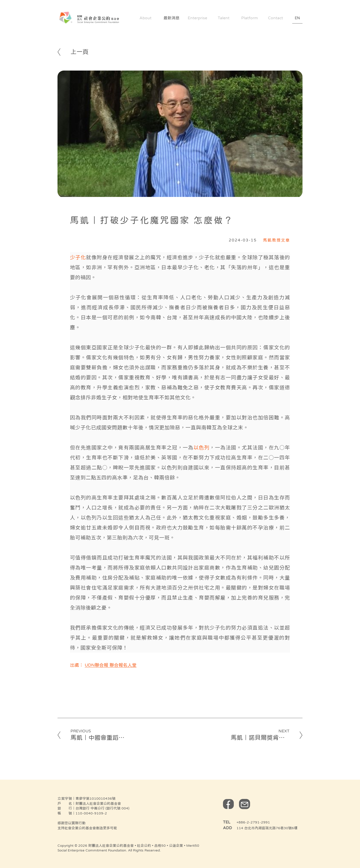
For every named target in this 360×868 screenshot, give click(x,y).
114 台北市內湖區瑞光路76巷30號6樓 (267, 828)
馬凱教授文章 (276, 240)
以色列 (201, 447)
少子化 (78, 257)
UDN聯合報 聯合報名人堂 (111, 665)
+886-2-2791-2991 (253, 822)
